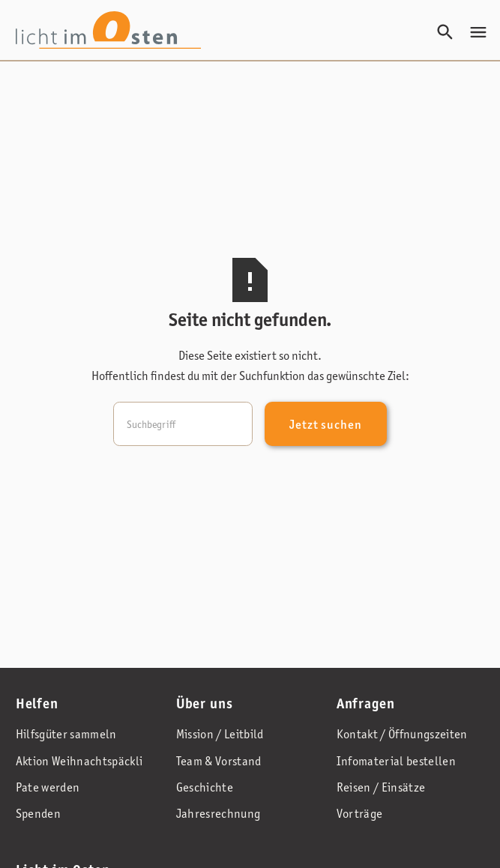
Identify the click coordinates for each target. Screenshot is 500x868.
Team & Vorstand (219, 761)
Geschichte (205, 787)
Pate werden (48, 787)
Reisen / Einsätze (381, 787)
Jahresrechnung (219, 814)
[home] (108, 30)
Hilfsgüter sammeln (66, 734)
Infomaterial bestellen (396, 761)
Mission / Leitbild (220, 734)
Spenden (38, 814)
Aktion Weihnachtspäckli (79, 761)
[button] (478, 32)
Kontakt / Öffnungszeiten (402, 734)
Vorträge (360, 814)
